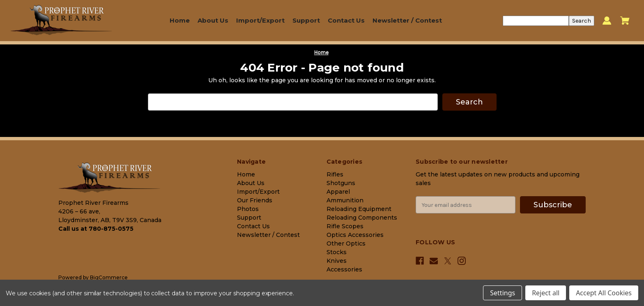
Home (180, 20)
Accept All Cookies (604, 293)
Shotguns (341, 183)
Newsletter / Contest (407, 20)
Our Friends (255, 200)
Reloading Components (362, 218)
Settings (503, 293)
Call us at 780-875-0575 (96, 229)
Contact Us (346, 20)
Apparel (338, 192)
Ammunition (345, 200)
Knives (337, 261)
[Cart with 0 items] (625, 21)
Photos (248, 209)
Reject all (546, 293)
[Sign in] (607, 21)
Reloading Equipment (359, 209)
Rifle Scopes (345, 226)
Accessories (344, 269)
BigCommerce (109, 277)
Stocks (337, 252)
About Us (213, 20)
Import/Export (260, 20)
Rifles (335, 174)
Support (306, 20)
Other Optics (346, 243)
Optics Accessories (355, 235)
